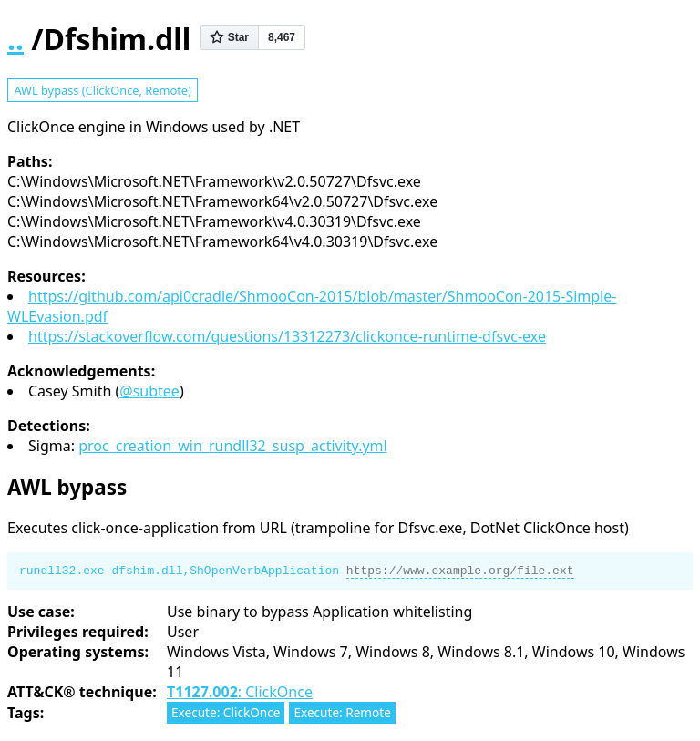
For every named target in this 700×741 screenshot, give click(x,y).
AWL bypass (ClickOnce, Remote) (102, 90)
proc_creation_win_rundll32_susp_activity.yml (233, 446)
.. (15, 39)
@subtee (149, 391)
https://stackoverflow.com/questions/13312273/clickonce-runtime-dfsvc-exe (287, 336)
